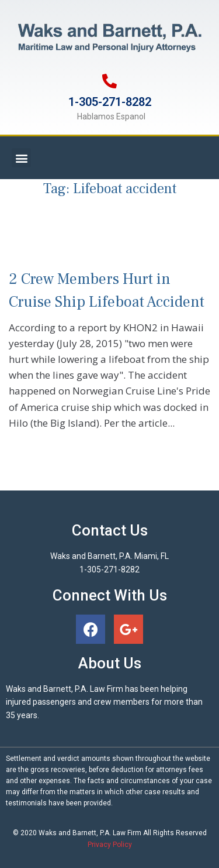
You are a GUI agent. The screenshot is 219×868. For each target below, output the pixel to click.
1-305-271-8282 (110, 102)
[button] (21, 158)
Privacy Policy (110, 845)
